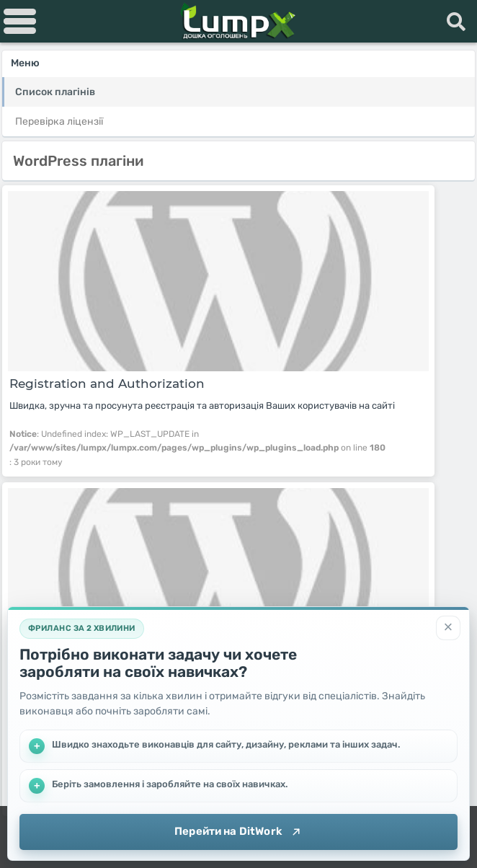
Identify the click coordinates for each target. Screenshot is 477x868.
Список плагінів (55, 92)
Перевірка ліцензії (59, 121)
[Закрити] (448, 628)
